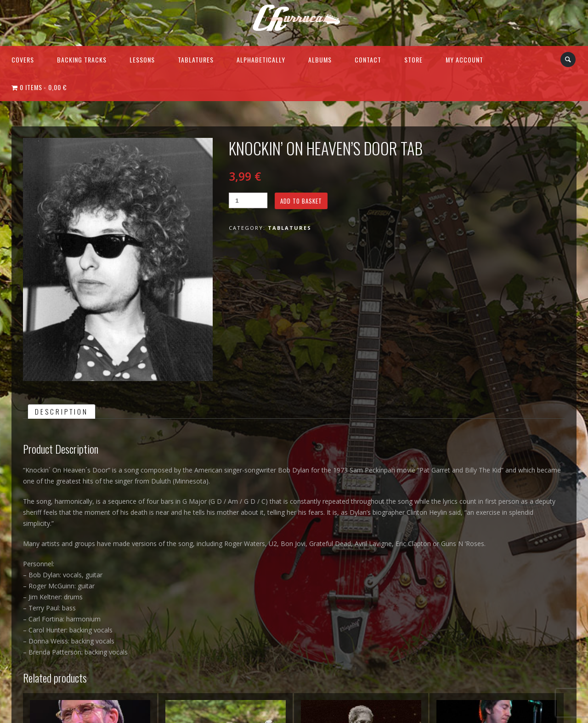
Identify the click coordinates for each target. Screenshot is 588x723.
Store (413, 60)
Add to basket (301, 201)
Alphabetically (261, 60)
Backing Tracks (82, 60)
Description (62, 411)
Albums (320, 60)
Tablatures (196, 60)
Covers (23, 60)
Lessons (142, 60)
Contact (368, 60)
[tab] (62, 411)
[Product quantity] (248, 200)
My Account (464, 60)
